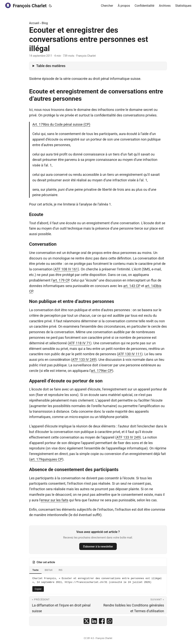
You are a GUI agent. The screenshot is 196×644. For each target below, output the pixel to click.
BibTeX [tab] (49, 570)
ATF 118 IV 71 (80, 343)
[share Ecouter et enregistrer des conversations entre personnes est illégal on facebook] (102, 621)
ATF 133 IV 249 (84, 360)
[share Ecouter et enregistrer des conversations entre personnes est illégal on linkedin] (94, 621)
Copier (38, 589)
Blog (45, 23)
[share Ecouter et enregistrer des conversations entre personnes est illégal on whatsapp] (109, 621)
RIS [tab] (60, 570)
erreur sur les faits (54, 500)
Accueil (34, 23)
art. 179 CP (61, 280)
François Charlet (26, 5)
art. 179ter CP (102, 371)
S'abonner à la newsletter (98, 547)
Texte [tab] (35, 570)
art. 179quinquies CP (46, 459)
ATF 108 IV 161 (66, 269)
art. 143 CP (132, 286)
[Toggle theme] (50, 6)
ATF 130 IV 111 (130, 354)
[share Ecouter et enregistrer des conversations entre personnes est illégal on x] (87, 621)
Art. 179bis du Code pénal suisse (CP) (61, 124)
